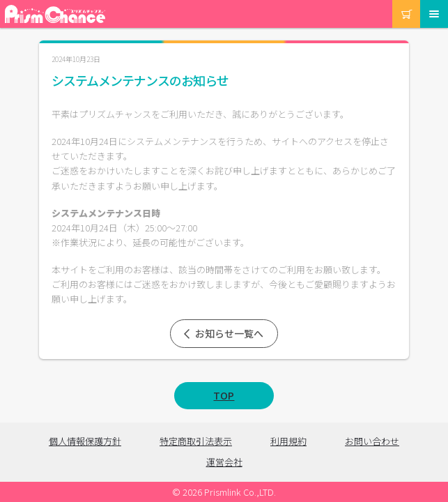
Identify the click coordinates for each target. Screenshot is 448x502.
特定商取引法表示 (196, 441)
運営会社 (224, 462)
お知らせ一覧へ (223, 333)
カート (393, 0)
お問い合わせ (372, 441)
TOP (224, 395)
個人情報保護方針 (85, 441)
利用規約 (288, 441)
